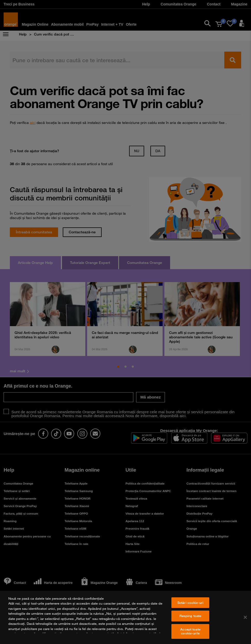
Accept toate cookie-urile (190, 631)
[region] (125, 617)
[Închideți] (245, 617)
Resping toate (190, 616)
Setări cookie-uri (190, 603)
